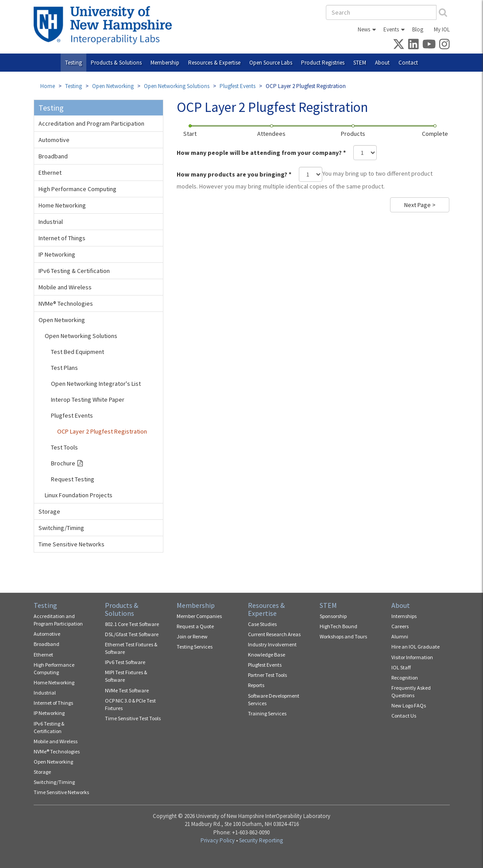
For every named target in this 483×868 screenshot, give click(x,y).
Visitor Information (412, 657)
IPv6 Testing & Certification (74, 271)
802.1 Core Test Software (132, 624)
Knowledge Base (267, 655)
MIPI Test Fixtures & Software (126, 676)
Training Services (267, 713)
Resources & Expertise (214, 63)
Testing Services (195, 647)
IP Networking (57, 254)
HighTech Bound (338, 626)
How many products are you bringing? (234, 174)
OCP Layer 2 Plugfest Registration (102, 431)
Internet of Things (62, 238)
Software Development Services (274, 699)
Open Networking (113, 86)
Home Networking (62, 205)
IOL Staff (401, 667)
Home (48, 86)
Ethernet (50, 173)
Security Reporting (261, 840)
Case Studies (262, 624)
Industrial (51, 222)
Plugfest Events (238, 86)
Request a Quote (195, 626)
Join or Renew (192, 636)
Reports (256, 685)
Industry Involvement (272, 644)
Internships (404, 616)
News (364, 29)
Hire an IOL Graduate (415, 647)
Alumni (400, 636)
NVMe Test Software (127, 690)
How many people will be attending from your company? (261, 153)
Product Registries (323, 63)
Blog (418, 29)
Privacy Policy (218, 840)
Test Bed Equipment (77, 352)
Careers (400, 626)
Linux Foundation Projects (79, 495)
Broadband (53, 156)
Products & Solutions (116, 63)
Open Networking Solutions (177, 86)
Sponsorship (333, 616)
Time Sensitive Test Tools (133, 718)
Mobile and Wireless (65, 287)
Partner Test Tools (267, 675)
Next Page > (420, 205)
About (382, 63)
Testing (73, 63)
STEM (360, 63)
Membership (165, 63)
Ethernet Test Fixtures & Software (131, 648)
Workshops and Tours (343, 636)
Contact (408, 63)
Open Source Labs (271, 63)
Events (391, 29)
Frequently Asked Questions (411, 691)
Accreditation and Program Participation (91, 123)
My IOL (442, 29)
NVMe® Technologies (66, 303)
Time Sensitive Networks (71, 544)
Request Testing (73, 479)
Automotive (54, 140)
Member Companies (199, 616)
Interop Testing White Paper (88, 399)
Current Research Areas (274, 634)
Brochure (63, 463)
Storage (49, 511)
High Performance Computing (77, 189)
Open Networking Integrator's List (96, 384)
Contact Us (404, 716)
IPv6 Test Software (125, 662)
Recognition (405, 678)
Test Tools (64, 447)
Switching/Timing (61, 528)
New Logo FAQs (409, 705)
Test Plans (64, 368)
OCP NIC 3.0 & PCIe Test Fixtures (130, 704)
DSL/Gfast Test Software (132, 634)
